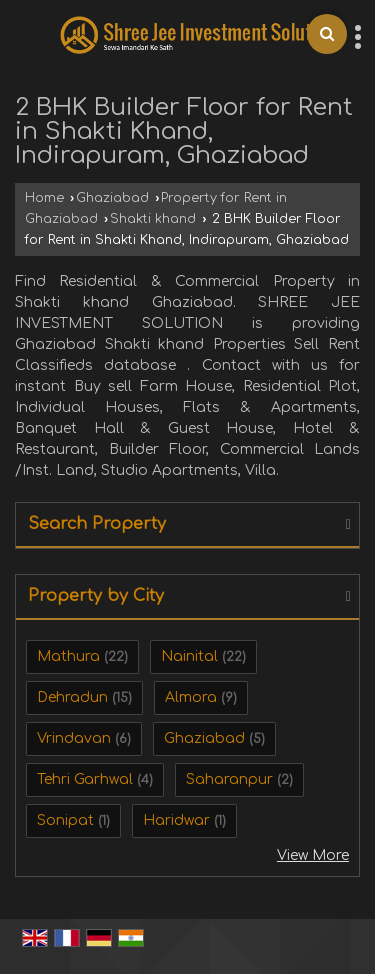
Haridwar (176, 820)
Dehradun (72, 697)
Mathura (68, 656)
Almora (191, 697)
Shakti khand (153, 219)
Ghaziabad (112, 198)
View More (313, 855)
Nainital (189, 656)
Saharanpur (229, 779)
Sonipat (65, 820)
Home (44, 198)
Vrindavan (74, 738)
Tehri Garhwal (85, 779)
